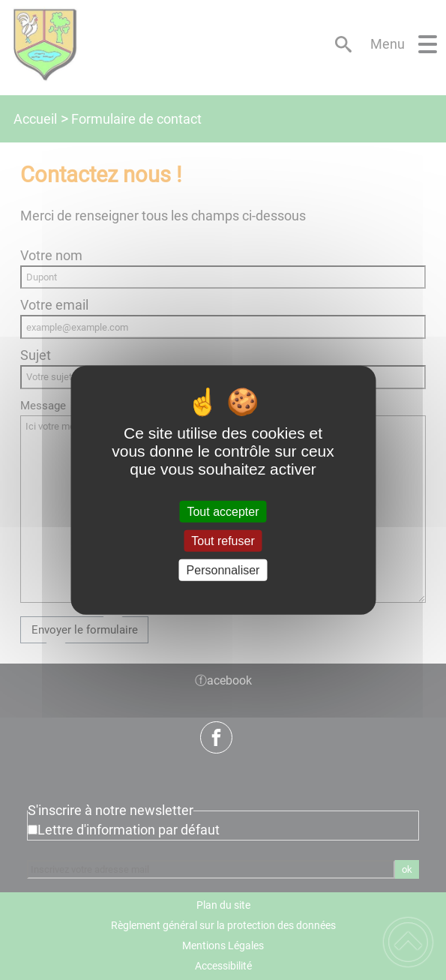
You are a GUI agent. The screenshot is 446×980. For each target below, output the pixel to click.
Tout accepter (223, 511)
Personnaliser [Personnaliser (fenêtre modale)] (223, 570)
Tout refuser (223, 540)
